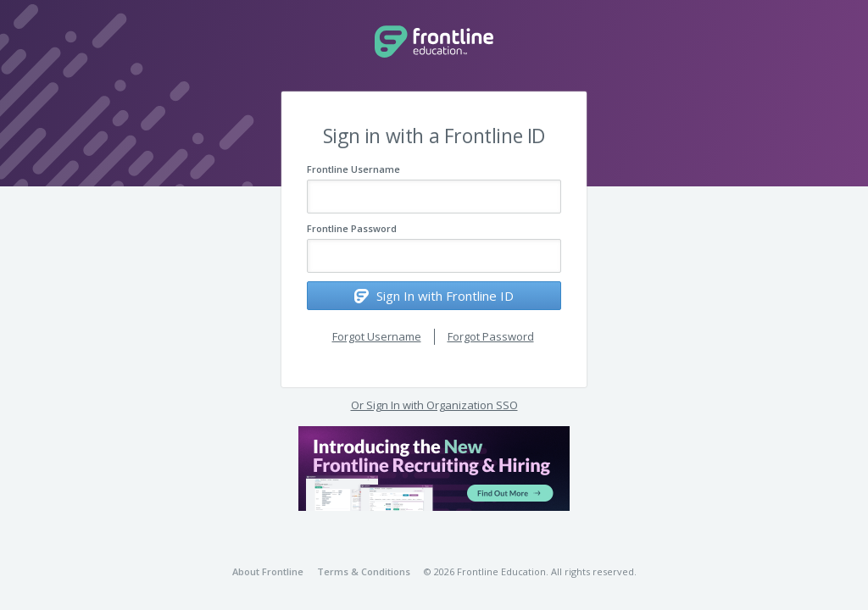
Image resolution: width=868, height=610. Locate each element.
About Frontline (268, 571)
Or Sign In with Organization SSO (434, 405)
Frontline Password (352, 228)
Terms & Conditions (364, 571)
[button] (434, 469)
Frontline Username (353, 169)
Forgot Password (491, 336)
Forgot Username (377, 336)
